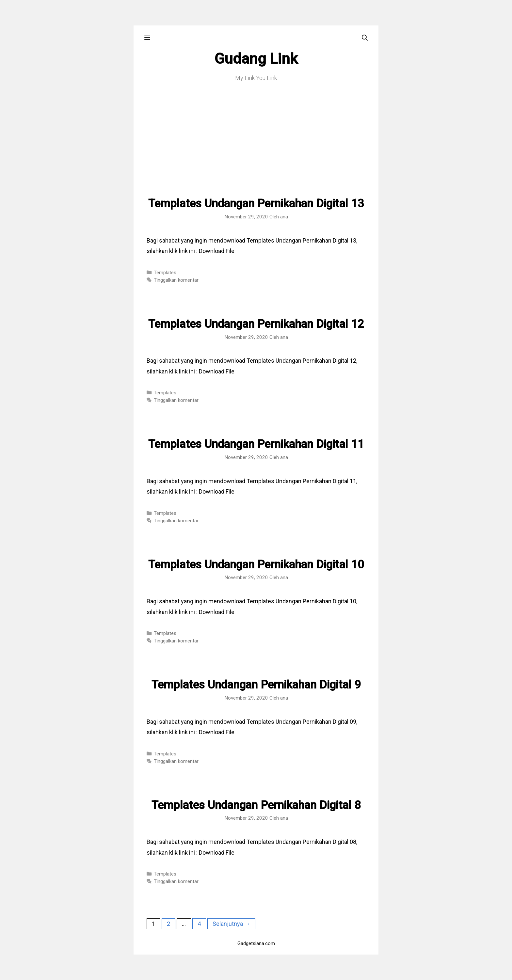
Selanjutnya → (231, 924)
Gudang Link (256, 59)
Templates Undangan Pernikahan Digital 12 (256, 324)
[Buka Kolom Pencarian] (365, 38)
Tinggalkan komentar (176, 280)
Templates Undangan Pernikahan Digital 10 (256, 565)
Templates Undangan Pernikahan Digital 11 (256, 444)
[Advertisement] (256, 149)
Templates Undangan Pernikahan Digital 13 (256, 204)
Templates (165, 273)
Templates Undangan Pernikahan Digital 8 (256, 805)
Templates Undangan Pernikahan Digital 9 (256, 685)
